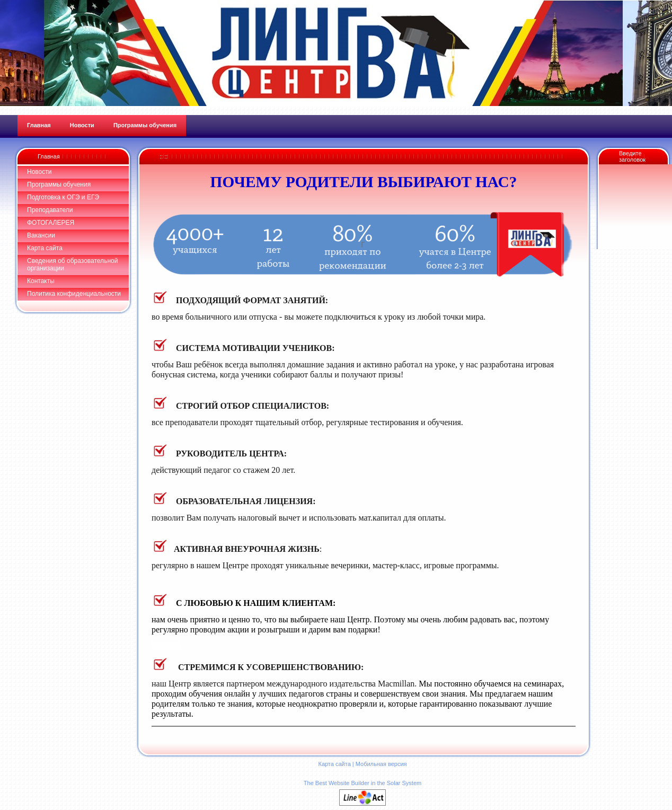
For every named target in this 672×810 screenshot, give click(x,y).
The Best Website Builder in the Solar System (362, 783)
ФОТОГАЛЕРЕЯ (51, 223)
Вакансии (41, 235)
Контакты (41, 281)
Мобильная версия (381, 764)
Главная (49, 156)
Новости (39, 172)
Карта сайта (45, 248)
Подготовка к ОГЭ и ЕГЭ (63, 197)
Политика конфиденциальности (74, 294)
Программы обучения (59, 184)
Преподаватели (50, 210)
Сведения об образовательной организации (72, 265)
